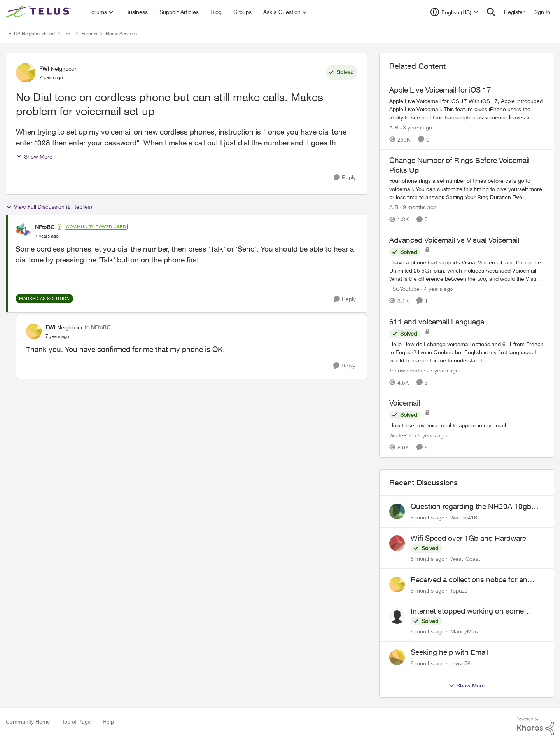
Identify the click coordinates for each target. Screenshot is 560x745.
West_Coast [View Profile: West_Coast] (465, 559)
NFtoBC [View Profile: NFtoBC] (45, 227)
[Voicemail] (467, 425)
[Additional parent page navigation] (68, 34)
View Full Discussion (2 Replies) (49, 207)
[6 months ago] (428, 517)
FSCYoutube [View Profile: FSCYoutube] (404, 289)
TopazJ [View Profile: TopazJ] (459, 590)
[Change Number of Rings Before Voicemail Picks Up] (467, 189)
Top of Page (76, 721)
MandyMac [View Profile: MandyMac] (464, 631)
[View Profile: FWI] (26, 73)
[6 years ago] (431, 435)
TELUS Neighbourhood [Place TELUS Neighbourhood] (30, 34)
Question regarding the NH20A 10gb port (471, 507)
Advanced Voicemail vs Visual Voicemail (454, 240)
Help (108, 721)
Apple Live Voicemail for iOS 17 (440, 90)
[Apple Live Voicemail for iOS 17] (467, 109)
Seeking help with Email (450, 652)
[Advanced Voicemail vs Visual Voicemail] (467, 270)
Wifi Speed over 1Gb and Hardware (468, 538)
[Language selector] (454, 12)
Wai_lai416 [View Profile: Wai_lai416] (464, 517)
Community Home (28, 721)
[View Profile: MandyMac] (397, 616)
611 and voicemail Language (437, 322)
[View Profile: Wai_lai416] (397, 511)
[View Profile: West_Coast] (397, 543)
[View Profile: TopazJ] (397, 584)
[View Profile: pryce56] (397, 657)
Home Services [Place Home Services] (121, 34)
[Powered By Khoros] (535, 726)
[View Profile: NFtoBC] (23, 231)
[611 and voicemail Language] (467, 352)
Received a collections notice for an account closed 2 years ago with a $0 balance (472, 580)
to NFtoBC (98, 327)
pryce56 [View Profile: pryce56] (460, 663)
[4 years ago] (437, 289)
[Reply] (345, 178)
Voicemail (405, 403)
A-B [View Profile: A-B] (394, 127)
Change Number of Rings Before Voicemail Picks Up (459, 165)
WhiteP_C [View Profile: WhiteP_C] (401, 435)
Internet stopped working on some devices (467, 611)
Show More (34, 157)
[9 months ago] (418, 207)
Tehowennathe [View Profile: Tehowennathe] (407, 370)
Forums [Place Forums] (89, 34)
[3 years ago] (416, 127)
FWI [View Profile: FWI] (44, 69)
